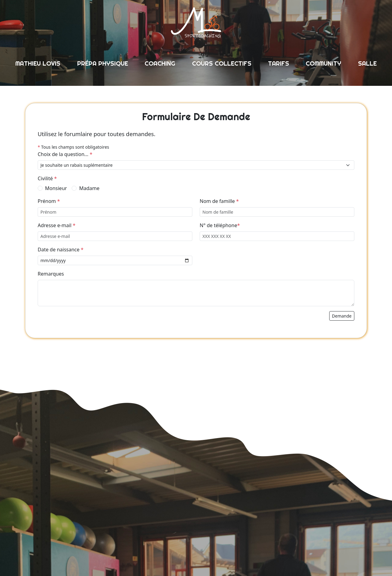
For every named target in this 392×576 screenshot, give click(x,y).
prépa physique (103, 63)
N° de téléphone (220, 225)
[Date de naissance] (115, 260)
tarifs (279, 63)
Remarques (51, 274)
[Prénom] (115, 212)
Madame (89, 188)
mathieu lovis (38, 63)
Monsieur (56, 188)
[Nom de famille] (277, 212)
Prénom (49, 201)
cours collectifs (222, 63)
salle (367, 63)
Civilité (47, 178)
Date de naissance (61, 250)
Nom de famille (219, 201)
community (323, 63)
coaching (160, 63)
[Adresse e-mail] (115, 236)
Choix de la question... (65, 154)
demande (342, 316)
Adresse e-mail (57, 225)
